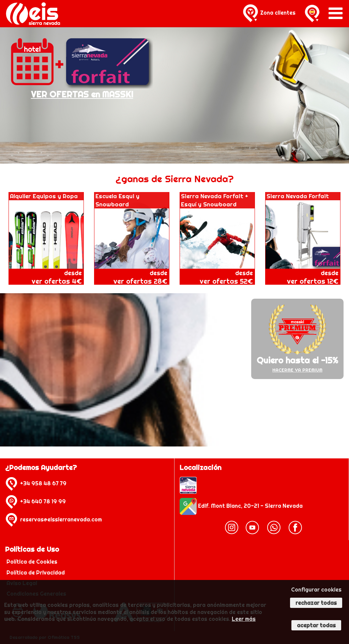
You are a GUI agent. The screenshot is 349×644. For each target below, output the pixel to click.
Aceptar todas (316, 625)
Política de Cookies (33, 562)
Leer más (244, 619)
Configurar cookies (316, 590)
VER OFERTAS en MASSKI (82, 94)
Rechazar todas (316, 603)
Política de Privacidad (36, 572)
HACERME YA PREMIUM (297, 370)
